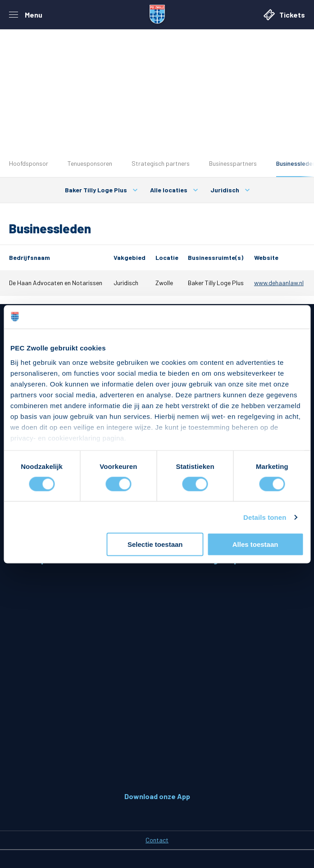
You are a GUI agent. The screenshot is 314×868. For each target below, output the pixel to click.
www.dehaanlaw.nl (279, 283)
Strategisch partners (161, 163)
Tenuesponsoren (90, 163)
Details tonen (265, 517)
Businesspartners (233, 163)
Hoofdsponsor (29, 163)
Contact (157, 840)
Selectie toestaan (155, 544)
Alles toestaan (255, 544)
